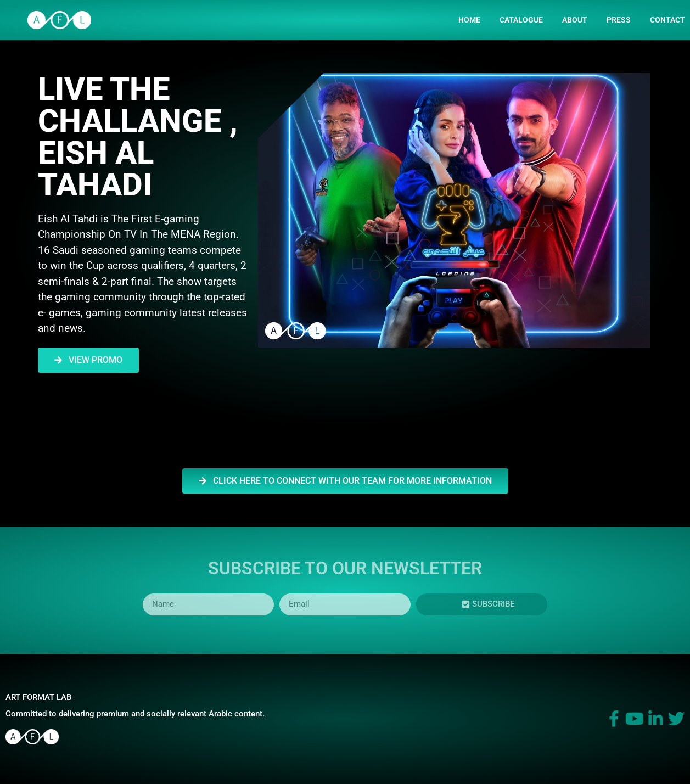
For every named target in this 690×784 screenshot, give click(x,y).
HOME (469, 20)
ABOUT (575, 20)
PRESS (619, 20)
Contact (667, 20)
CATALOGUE (521, 20)
